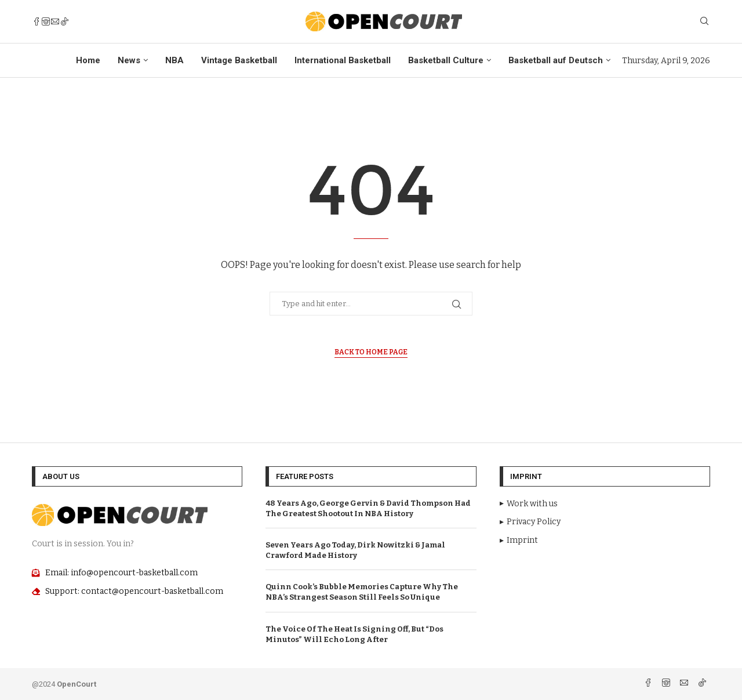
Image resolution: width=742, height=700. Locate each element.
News (129, 60)
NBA (174, 60)
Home (88, 60)
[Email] (55, 21)
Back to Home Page (371, 352)
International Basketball (343, 60)
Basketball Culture (446, 60)
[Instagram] (46, 21)
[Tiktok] (64, 21)
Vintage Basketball (239, 60)
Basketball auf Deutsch (556, 60)
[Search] (704, 22)
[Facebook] (37, 21)
